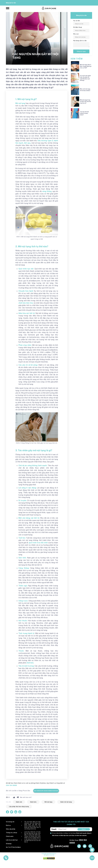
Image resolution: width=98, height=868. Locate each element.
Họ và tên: (77, 21)
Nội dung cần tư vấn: (80, 41)
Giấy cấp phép (11, 829)
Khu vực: (76, 34)
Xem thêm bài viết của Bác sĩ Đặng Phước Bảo (46, 791)
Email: (54, 829)
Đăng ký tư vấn (11, 3)
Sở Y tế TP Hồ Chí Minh (13, 847)
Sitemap (9, 844)
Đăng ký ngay (81, 51)
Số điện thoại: (78, 27)
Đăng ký (84, 829)
